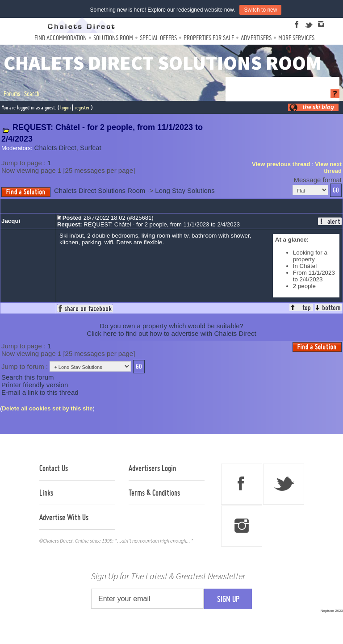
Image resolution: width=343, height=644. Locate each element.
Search (32, 94)
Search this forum (28, 377)
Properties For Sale (209, 38)
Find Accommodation (61, 38)
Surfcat (91, 148)
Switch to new (260, 10)
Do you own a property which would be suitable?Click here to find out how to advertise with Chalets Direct (171, 330)
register (82, 107)
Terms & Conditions (154, 493)
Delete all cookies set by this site (47, 408)
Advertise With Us (64, 517)
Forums (12, 94)
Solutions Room (113, 38)
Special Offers (158, 38)
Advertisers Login (152, 468)
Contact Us (54, 468)
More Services (296, 38)
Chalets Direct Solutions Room (100, 190)
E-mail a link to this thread (40, 392)
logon (65, 107)
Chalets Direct (55, 148)
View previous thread (281, 164)
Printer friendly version (35, 385)
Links (46, 493)
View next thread (328, 167)
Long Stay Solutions (185, 190)
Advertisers (256, 38)
